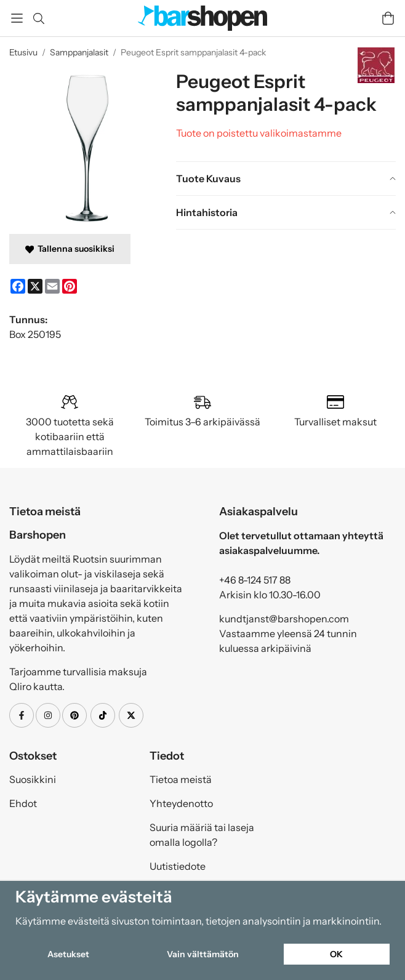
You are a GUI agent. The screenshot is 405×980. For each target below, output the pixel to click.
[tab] (286, 179)
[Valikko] (17, 18)
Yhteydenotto (181, 803)
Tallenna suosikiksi (70, 249)
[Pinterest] (70, 286)
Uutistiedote (178, 866)
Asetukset (68, 954)
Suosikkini (33, 779)
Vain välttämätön (203, 954)
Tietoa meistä (181, 779)
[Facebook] (18, 286)
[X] (35, 286)
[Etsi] (38, 18)
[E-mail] (52, 286)
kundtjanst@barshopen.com (284, 619)
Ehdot (23, 803)
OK (336, 954)
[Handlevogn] (388, 18)
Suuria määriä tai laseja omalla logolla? (202, 835)
